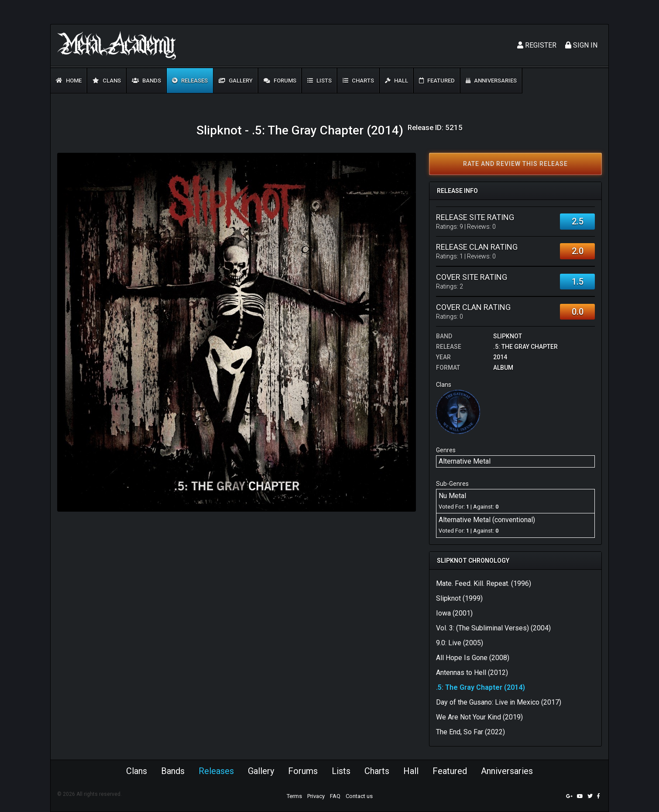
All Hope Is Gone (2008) (473, 658)
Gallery (236, 81)
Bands (146, 81)
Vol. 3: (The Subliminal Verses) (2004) (493, 628)
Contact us (359, 796)
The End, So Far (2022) (470, 732)
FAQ (335, 796)
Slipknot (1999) (459, 598)
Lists (319, 81)
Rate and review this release (515, 164)
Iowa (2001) (454, 613)
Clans (107, 81)
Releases (190, 81)
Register (537, 45)
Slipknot (508, 336)
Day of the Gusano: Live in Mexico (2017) (499, 702)
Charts (358, 81)
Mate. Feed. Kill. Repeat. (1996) (484, 583)
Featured (437, 81)
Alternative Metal (465, 461)
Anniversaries (491, 81)
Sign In (581, 45)
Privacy (316, 796)
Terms (294, 796)
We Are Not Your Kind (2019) (479, 717)
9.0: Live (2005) (460, 643)
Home (69, 81)
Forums (280, 81)
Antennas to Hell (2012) (472, 673)
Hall (396, 81)
